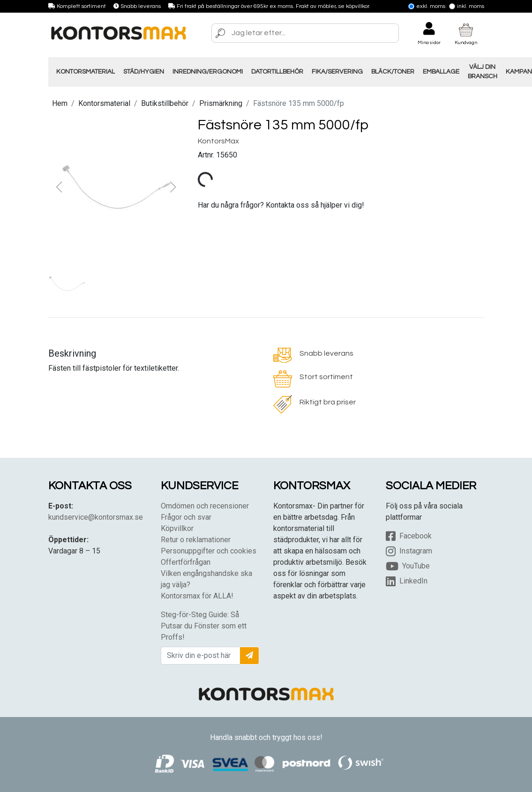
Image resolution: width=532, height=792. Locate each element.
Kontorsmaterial (86, 72)
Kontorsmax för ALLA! (197, 596)
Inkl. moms (467, 6)
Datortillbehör (277, 72)
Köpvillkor (177, 528)
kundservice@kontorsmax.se (96, 517)
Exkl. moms (427, 6)
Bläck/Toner (393, 72)
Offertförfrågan (186, 562)
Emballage (441, 72)
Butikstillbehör (165, 103)
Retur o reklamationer (196, 540)
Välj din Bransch (483, 72)
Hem (60, 103)
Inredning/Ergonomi (208, 72)
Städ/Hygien (144, 72)
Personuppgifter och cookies (209, 551)
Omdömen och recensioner (205, 506)
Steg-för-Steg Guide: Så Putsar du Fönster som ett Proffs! (204, 626)
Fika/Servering (337, 72)
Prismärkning (221, 103)
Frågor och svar (186, 517)
